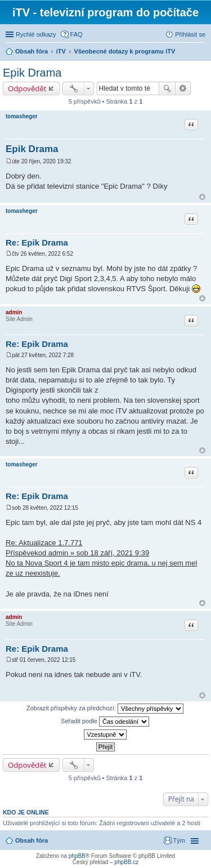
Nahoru (202, 197)
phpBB (77, 856)
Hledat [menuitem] (201, 52)
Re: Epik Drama (37, 242)
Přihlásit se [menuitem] (190, 34)
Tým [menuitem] (179, 840)
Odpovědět (27, 88)
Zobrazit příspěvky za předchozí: (105, 709)
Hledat (167, 88)
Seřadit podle (105, 722)
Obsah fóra (32, 840)
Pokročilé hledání (183, 88)
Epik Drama (32, 73)
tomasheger (22, 116)
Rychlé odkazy (36, 34)
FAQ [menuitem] (77, 34)
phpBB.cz (126, 862)
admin (14, 312)
